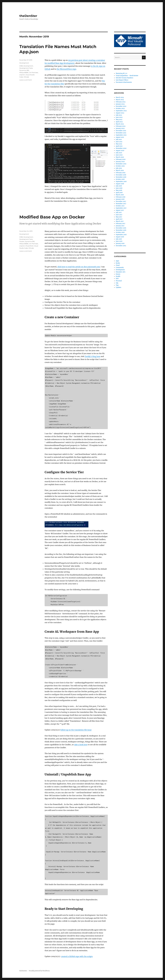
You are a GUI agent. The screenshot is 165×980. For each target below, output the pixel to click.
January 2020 (120, 162)
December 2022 (121, 106)
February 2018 (120, 197)
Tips (117, 285)
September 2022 (121, 111)
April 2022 (119, 122)
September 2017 (121, 208)
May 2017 (119, 217)
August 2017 (120, 210)
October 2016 (120, 232)
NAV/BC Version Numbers (124, 78)
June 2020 (119, 155)
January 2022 (120, 128)
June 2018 (119, 188)
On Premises (34, 72)
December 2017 (121, 201)
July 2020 (119, 153)
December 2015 (121, 246)
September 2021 (121, 135)
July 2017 (119, 212)
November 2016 (121, 230)
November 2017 (121, 204)
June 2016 (119, 241)
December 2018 (121, 175)
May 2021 (119, 144)
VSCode (26, 77)
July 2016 (119, 239)
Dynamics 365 (24, 70)
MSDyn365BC (24, 72)
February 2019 (121, 173)
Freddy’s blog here (92, 356)
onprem (22, 75)
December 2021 (121, 131)
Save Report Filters (122, 80)
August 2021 (120, 137)
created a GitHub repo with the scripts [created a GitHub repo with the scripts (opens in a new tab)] (77, 956)
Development (24, 63)
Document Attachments (124, 82)
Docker (22, 241)
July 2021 (119, 139)
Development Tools (26, 68)
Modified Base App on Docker (52, 217)
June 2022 (119, 117)
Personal (119, 281)
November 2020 (121, 148)
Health (118, 276)
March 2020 (120, 157)
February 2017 (120, 224)
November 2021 (121, 133)
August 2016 (120, 237)
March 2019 (120, 170)
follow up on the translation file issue (76, 730)
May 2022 (119, 120)
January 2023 (120, 104)
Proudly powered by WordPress (39, 971)
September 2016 (121, 235)
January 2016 (120, 243)
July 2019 (119, 168)
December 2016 (121, 228)
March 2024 (120, 97)
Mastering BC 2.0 (121, 73)
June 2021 (119, 142)
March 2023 (120, 100)
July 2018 (119, 186)
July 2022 (119, 115)
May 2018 (119, 190)
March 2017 (120, 221)
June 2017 (119, 215)
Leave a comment (26, 80)
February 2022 (121, 126)
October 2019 (120, 166)
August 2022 (120, 113)
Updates (118, 287)
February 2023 (121, 102)
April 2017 (119, 219)
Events (118, 274)
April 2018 (119, 193)
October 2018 (120, 179)
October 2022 (120, 108)
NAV (117, 279)
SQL (117, 283)
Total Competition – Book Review (127, 76)
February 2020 (121, 159)
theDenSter (28, 16)
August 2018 (120, 184)
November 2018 (121, 177)
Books (118, 263)
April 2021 (119, 146)
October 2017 (120, 206)
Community (120, 267)
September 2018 (121, 182)
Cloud (118, 265)
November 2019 (121, 164)
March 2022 (120, 124)
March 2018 (120, 195)
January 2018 (120, 199)
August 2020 (120, 151)
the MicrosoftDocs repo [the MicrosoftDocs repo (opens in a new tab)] (66, 69)
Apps (117, 261)
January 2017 (120, 226)
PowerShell (29, 246)
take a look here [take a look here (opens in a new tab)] (81, 745)
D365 (21, 66)
